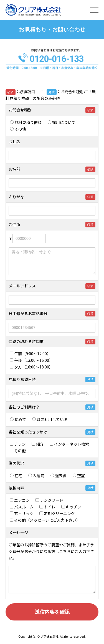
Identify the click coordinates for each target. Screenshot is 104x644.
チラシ (20, 444)
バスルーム (24, 507)
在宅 (18, 476)
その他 (18, 129)
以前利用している (50, 419)
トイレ (49, 507)
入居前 (38, 476)
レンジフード (51, 500)
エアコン (22, 500)
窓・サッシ (24, 513)
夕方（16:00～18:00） (31, 367)
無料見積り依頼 (26, 122)
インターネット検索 (71, 444)
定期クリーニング (59, 513)
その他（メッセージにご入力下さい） (45, 520)
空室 (79, 476)
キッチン (73, 507)
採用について (62, 122)
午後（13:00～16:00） (32, 360)
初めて (18, 419)
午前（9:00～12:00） (31, 354)
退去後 (60, 476)
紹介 (40, 444)
